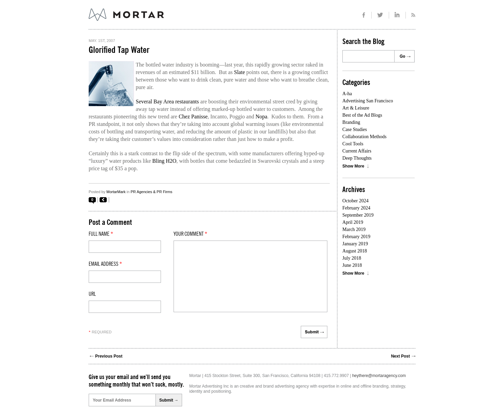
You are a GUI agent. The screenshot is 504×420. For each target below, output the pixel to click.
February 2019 (356, 237)
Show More (353, 166)
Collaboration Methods (365, 137)
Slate (239, 72)
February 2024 (356, 208)
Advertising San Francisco (368, 101)
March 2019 (354, 229)
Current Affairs (357, 151)
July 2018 (352, 258)
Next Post (401, 356)
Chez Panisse (193, 117)
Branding (351, 122)
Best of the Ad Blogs (362, 115)
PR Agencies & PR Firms (151, 192)
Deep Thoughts (357, 158)
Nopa (261, 117)
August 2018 (355, 251)
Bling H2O (165, 161)
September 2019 (358, 215)
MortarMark (116, 192)
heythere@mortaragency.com (379, 376)
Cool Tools (353, 144)
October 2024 (355, 201)
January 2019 (355, 244)
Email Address (105, 264)
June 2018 (352, 265)
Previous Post (109, 356)
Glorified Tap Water (119, 50)
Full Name (101, 234)
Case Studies (355, 129)
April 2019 (353, 222)
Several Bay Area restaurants (167, 102)
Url (92, 294)
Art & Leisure (356, 108)
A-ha (347, 94)
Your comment (190, 234)
